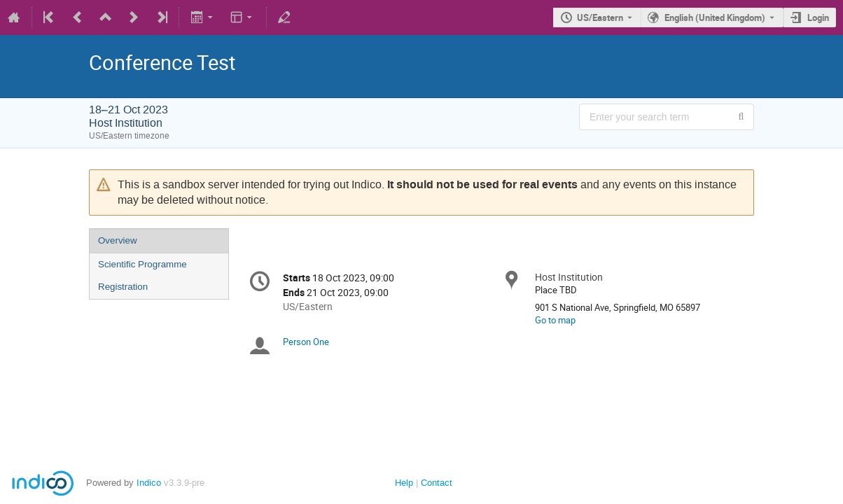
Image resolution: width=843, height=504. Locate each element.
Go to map (555, 320)
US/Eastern (600, 17)
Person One (306, 342)
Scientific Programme (142, 264)
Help (404, 483)
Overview (118, 240)
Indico (149, 483)
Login (818, 17)
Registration (123, 287)
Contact (437, 483)
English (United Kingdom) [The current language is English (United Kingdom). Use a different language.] (715, 17)
